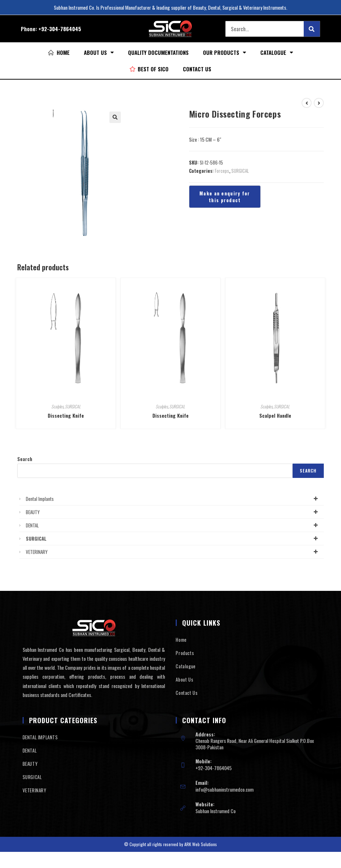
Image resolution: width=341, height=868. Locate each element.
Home (181, 640)
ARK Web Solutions (201, 844)
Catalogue (277, 53)
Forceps (222, 171)
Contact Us (197, 69)
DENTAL (173, 525)
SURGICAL (240, 171)
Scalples (57, 406)
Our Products (224, 53)
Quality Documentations (158, 52)
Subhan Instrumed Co (216, 811)
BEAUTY (173, 512)
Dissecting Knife (66, 415)
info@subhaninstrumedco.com (224, 789)
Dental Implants (173, 499)
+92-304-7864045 (60, 29)
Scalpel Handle (275, 415)
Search (25, 459)
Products (185, 653)
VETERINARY (173, 552)
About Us (99, 53)
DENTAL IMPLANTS (40, 737)
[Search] (312, 29)
